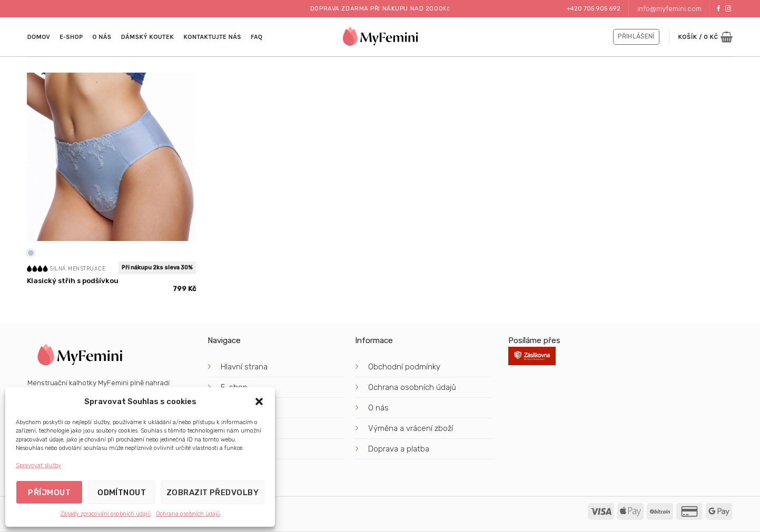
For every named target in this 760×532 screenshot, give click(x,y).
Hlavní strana (244, 367)
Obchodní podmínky (404, 367)
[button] (259, 401)
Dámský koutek (147, 37)
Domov (39, 37)
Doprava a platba (400, 449)
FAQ (256, 37)
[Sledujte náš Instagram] (728, 9)
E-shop (71, 37)
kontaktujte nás (212, 37)
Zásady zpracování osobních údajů (106, 514)
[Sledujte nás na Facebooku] (719, 9)
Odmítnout (122, 493)
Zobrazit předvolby (213, 493)
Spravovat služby (38, 465)
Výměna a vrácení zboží (411, 428)
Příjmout (49, 493)
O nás (102, 37)
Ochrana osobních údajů (188, 514)
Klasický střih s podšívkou (73, 280)
